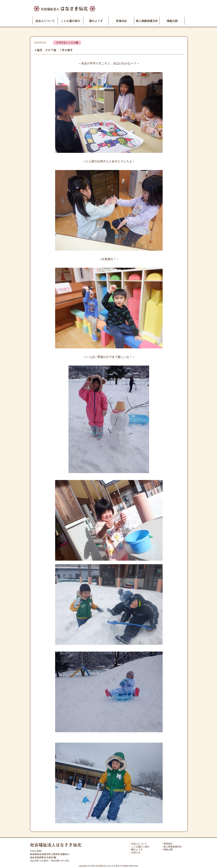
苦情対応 (121, 21)
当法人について (45, 21)
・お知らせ (135, 852)
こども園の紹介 (70, 21)
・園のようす (136, 849)
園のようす (96, 21)
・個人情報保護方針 (171, 847)
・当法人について (138, 844)
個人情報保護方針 (147, 21)
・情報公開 (167, 849)
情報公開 (172, 21)
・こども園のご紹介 (139, 847)
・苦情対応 (167, 844)
